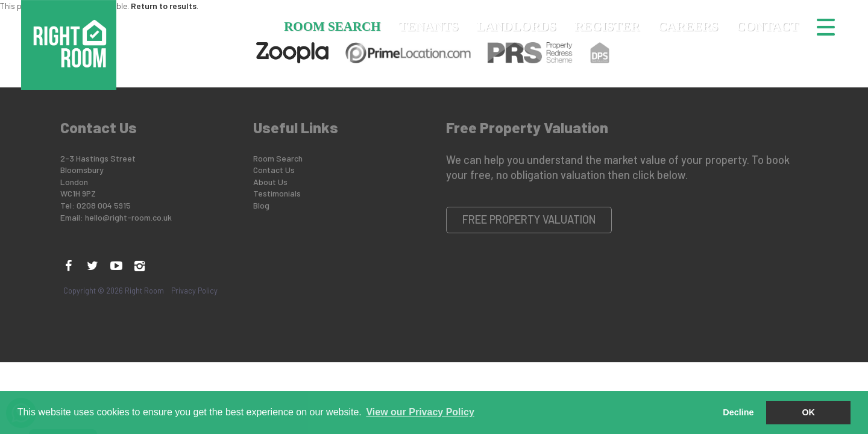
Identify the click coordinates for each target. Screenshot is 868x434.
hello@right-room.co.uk (128, 217)
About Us (270, 182)
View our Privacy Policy (420, 412)
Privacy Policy (194, 291)
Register (607, 27)
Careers (688, 27)
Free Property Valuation (529, 219)
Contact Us (274, 170)
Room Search (332, 27)
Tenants (429, 27)
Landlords (517, 27)
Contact (768, 27)
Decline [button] (738, 412)
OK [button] (808, 412)
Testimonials (277, 193)
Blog (261, 205)
